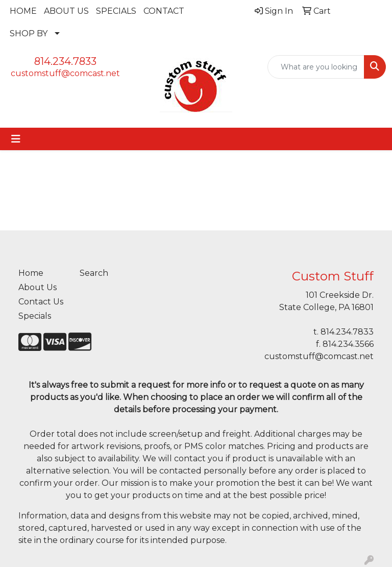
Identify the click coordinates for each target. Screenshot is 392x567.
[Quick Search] (316, 67)
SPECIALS (116, 11)
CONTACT (164, 11)
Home (31, 273)
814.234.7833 (65, 61)
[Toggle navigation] (16, 139)
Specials (35, 316)
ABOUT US (66, 11)
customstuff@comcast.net (65, 73)
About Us (38, 287)
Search (94, 273)
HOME (23, 11)
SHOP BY (29, 33)
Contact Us (41, 302)
